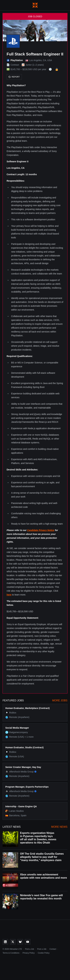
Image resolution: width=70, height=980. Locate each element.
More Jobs (60, 700)
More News (59, 827)
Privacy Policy (29, 953)
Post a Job (42, 949)
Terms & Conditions (11, 953)
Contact (53, 949)
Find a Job (30, 949)
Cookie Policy (44, 953)
